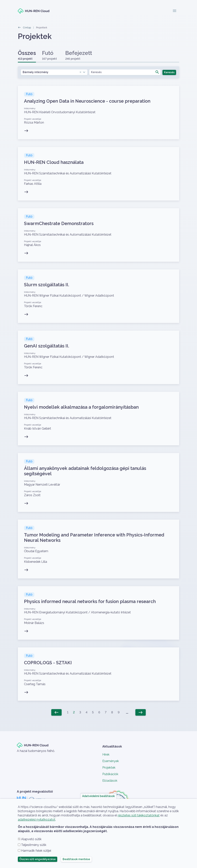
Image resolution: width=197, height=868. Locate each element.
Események (111, 761)
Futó (49, 55)
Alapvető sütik (31, 839)
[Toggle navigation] (175, 11)
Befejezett (79, 55)
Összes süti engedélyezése (38, 859)
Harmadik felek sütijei (36, 851)
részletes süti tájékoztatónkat (139, 815)
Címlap (27, 28)
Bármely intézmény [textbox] (52, 72)
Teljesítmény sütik (34, 845)
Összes (27, 55)
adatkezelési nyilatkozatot (37, 820)
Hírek (106, 755)
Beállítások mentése (76, 859)
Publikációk (110, 774)
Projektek (109, 768)
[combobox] (54, 72)
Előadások (110, 781)
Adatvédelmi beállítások (98, 796)
